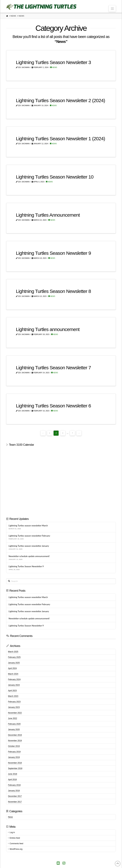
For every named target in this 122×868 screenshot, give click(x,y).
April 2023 (12, 691)
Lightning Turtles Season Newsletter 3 (53, 62)
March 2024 (13, 674)
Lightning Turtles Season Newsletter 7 (53, 368)
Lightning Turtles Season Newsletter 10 (55, 177)
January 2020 (14, 730)
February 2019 (14, 752)
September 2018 (15, 768)
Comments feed (16, 844)
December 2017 (15, 796)
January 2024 (14, 685)
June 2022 (13, 718)
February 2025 (14, 657)
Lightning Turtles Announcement (48, 215)
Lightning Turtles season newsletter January (29, 546)
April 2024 (12, 668)
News (54, 67)
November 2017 (15, 802)
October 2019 (14, 746)
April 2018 (12, 780)
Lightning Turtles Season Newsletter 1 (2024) (60, 139)
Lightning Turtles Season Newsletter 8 (53, 291)
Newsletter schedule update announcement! (29, 556)
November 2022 (15, 713)
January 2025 (14, 663)
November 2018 (15, 763)
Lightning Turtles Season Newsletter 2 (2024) (60, 100)
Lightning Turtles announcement (48, 329)
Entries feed (15, 838)
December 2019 (15, 735)
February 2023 (14, 702)
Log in (12, 832)
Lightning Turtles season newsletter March (28, 526)
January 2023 (14, 707)
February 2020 (14, 724)
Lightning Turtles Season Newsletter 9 (53, 253)
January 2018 (14, 791)
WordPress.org (16, 849)
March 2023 (13, 696)
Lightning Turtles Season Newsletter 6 (53, 406)
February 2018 (14, 785)
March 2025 (13, 652)
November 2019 (15, 741)
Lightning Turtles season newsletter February (29, 536)
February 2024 (14, 679)
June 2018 (13, 774)
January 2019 (14, 757)
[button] (112, 9)
